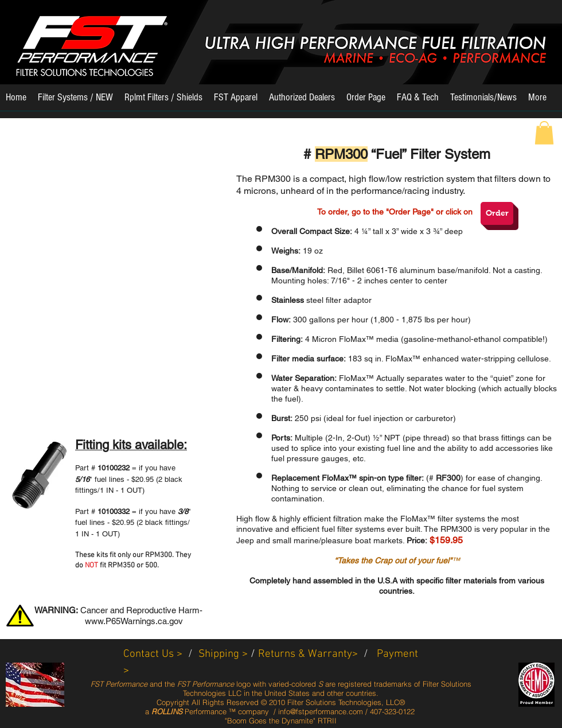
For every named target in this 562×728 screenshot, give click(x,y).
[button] (75, 101)
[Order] (497, 213)
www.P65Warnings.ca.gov (134, 621)
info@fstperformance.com (321, 711)
